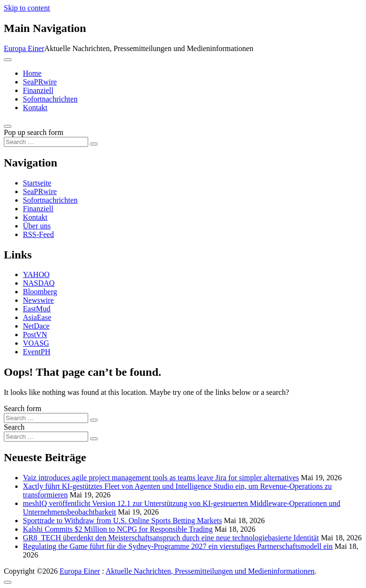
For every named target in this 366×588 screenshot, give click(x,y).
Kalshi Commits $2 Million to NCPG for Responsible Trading (118, 529)
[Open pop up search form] (8, 126)
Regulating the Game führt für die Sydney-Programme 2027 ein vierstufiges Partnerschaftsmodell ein (178, 546)
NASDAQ (39, 283)
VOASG (36, 343)
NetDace (36, 326)
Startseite (37, 183)
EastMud (37, 309)
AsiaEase (37, 317)
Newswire (38, 300)
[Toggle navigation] (8, 60)
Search (14, 427)
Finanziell (38, 90)
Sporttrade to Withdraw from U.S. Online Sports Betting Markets (122, 521)
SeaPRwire (40, 82)
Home (32, 73)
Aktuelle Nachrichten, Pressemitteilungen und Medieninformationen (210, 571)
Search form (23, 408)
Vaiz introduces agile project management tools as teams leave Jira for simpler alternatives (161, 478)
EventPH (37, 352)
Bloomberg (40, 292)
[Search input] (46, 142)
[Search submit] (94, 144)
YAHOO (36, 274)
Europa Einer (24, 48)
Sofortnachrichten (50, 99)
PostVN (35, 335)
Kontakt (35, 108)
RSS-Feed (38, 234)
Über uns (37, 226)
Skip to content (27, 8)
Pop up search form (34, 132)
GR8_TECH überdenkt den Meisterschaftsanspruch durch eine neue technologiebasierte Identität (171, 538)
